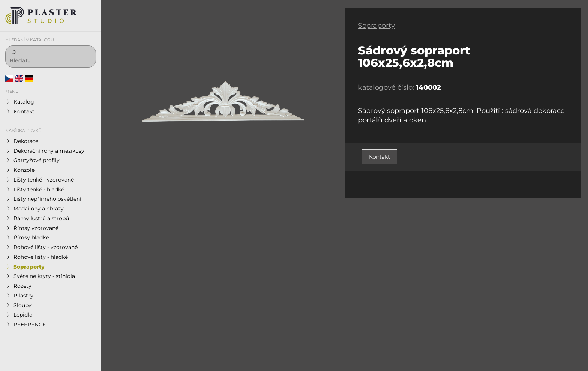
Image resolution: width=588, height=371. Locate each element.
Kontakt (379, 157)
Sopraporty (376, 26)
